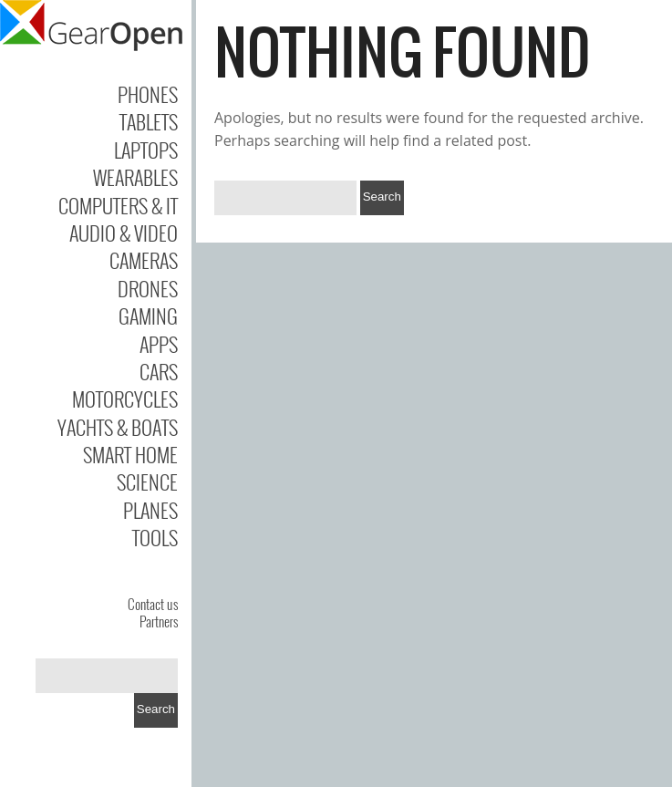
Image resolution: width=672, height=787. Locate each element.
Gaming (148, 316)
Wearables (135, 177)
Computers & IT (118, 205)
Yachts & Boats (118, 427)
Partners (159, 621)
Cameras (144, 260)
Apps (159, 344)
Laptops (146, 150)
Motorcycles (125, 399)
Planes (150, 510)
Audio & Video (124, 233)
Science (147, 482)
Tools (155, 537)
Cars (159, 371)
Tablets (149, 121)
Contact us (153, 604)
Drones (148, 288)
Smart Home (130, 454)
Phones (148, 94)
